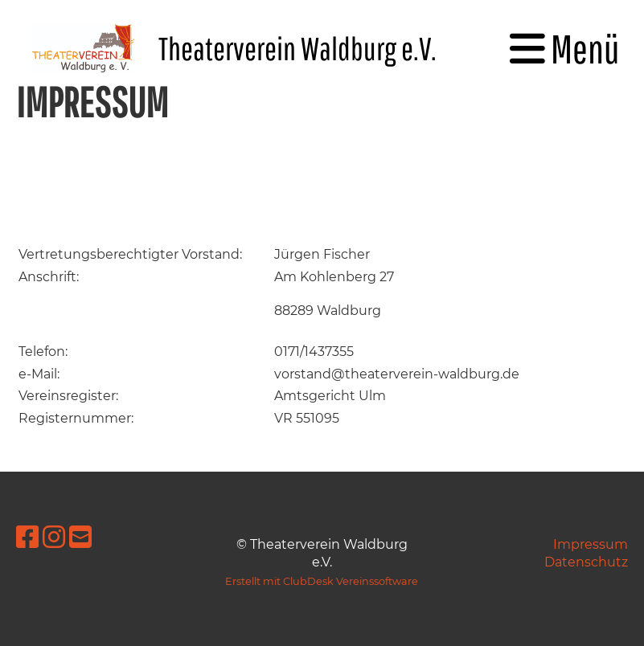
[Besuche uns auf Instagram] (54, 537)
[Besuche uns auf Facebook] (27, 537)
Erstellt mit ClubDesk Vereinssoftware (322, 581)
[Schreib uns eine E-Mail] (80, 537)
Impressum (591, 544)
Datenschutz (586, 562)
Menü (565, 48)
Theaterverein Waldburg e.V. (297, 48)
